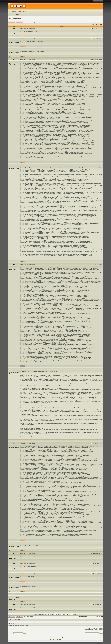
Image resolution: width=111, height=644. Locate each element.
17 (95, 22)
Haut (9, 36)
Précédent (87, 22)
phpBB (51, 637)
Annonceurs (21, 20)
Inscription (14, 12)
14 (92, 22)
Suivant (101, 22)
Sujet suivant (100, 24)
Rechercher (24, 12)
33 (99, 22)
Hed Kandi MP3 (61, 638)
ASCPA (16, 14)
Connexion (19, 12)
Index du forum (12, 14)
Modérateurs (16, 20)
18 (96, 22)
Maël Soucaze (59, 639)
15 (93, 22)
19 (97, 22)
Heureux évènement (15, 19)
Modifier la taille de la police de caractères (9, 1)
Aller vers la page (82, 22)
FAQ (10, 12)
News (18, 14)
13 (90, 22)
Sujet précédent (95, 24)
